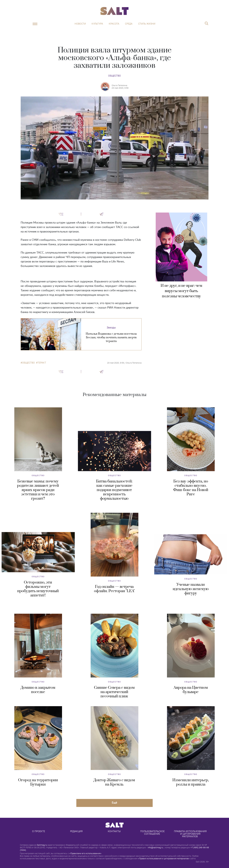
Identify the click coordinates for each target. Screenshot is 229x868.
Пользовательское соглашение (153, 833)
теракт (42, 363)
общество (28, 363)
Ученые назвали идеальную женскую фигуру (191, 589)
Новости (80, 24)
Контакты (114, 831)
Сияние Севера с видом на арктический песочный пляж (114, 692)
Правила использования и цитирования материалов (191, 834)
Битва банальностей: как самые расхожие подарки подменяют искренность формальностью (114, 490)
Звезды (111, 327)
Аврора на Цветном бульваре (191, 690)
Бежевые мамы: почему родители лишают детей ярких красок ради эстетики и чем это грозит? (38, 490)
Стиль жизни (147, 24)
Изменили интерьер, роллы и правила (191, 782)
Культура (97, 24)
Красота (114, 24)
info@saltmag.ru (155, 847)
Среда (129, 24)
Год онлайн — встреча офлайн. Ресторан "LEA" (114, 589)
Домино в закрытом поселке (38, 690)
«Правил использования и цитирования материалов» (164, 858)
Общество (114, 76)
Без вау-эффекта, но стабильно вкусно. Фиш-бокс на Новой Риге (191, 488)
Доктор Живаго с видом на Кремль (114, 782)
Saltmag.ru (42, 845)
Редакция (76, 831)
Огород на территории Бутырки (38, 782)
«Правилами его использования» (85, 853)
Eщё (114, 803)
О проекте (39, 831)
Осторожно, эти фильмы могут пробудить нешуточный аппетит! (38, 589)
